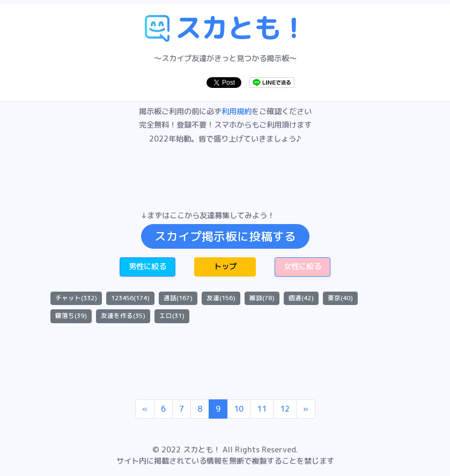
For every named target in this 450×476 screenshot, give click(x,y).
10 (239, 409)
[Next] (306, 409)
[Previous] (145, 409)
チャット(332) (76, 298)
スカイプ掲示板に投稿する (225, 236)
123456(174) (130, 298)
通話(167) (178, 298)
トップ (225, 266)
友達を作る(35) (123, 316)
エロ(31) (172, 316)
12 (285, 409)
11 (262, 409)
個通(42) (301, 298)
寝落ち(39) (71, 316)
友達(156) (221, 298)
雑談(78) (262, 298)
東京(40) (340, 298)
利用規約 (237, 111)
